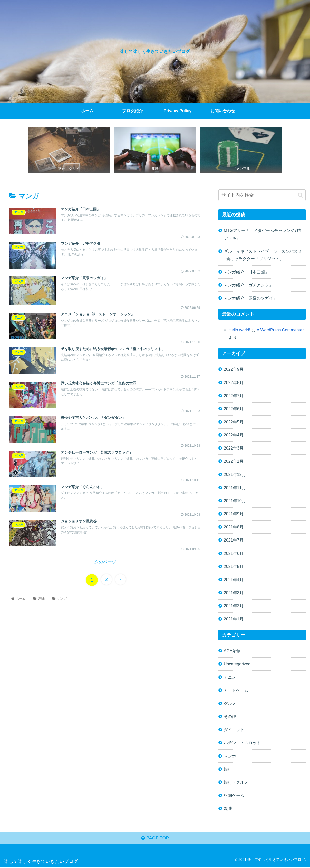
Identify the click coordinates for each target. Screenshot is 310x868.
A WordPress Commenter (280, 330)
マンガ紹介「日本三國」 (246, 272)
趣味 (228, 808)
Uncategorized (237, 664)
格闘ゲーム (234, 795)
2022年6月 (234, 409)
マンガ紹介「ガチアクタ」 (248, 285)
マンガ (230, 756)
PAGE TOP (155, 839)
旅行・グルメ (236, 782)
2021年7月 (234, 540)
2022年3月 (234, 448)
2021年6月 (234, 553)
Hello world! (240, 330)
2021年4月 (234, 580)
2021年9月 (234, 514)
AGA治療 (232, 651)
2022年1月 (234, 461)
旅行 (228, 769)
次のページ (105, 564)
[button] (300, 195)
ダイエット (234, 730)
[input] (262, 195)
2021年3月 (234, 593)
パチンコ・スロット (242, 743)
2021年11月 (235, 488)
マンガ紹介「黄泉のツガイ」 (250, 298)
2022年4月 (234, 435)
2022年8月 (234, 382)
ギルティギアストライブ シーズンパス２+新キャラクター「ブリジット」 (263, 255)
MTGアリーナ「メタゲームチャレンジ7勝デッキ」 (262, 234)
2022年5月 (234, 422)
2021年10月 (235, 501)
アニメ (230, 677)
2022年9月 (234, 369)
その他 (230, 716)
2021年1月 (234, 619)
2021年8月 (234, 527)
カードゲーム (236, 690)
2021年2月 (234, 606)
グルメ (230, 703)
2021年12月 (235, 474)
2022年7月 (234, 396)
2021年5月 (234, 566)
